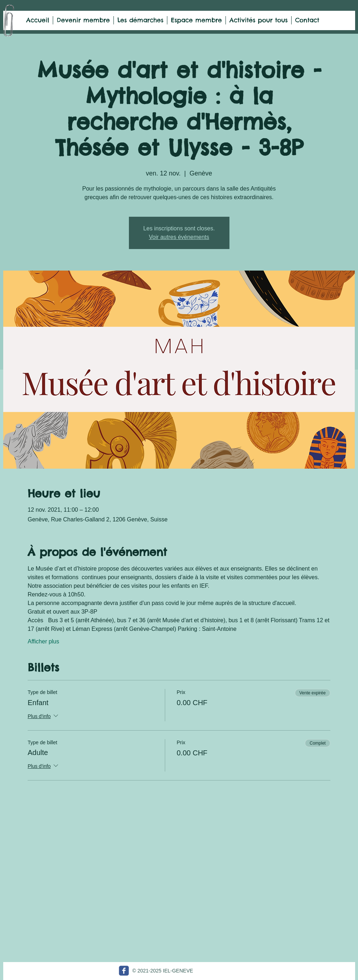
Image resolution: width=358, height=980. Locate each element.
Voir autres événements (179, 237)
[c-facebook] (124, 971)
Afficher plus (43, 641)
